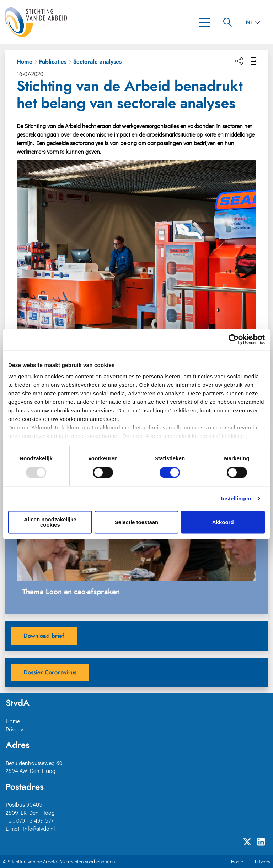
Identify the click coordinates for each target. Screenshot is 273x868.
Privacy (14, 729)
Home (25, 62)
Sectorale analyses (97, 62)
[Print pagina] (253, 61)
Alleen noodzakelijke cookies (50, 522)
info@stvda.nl (39, 828)
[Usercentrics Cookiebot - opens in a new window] (234, 339)
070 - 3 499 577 (35, 820)
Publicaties (53, 62)
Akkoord (223, 522)
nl (253, 23)
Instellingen (236, 498)
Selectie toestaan (137, 522)
